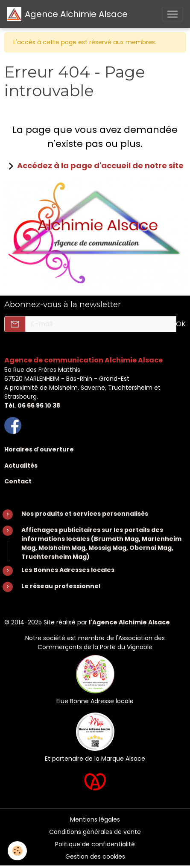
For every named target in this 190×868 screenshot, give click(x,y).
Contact (18, 481)
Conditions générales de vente (95, 832)
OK (181, 324)
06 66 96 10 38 (39, 405)
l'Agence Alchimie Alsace (129, 622)
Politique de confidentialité (95, 844)
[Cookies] (17, 851)
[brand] (67, 14)
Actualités (21, 466)
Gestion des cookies (95, 857)
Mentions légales (95, 819)
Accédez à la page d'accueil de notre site (100, 165)
